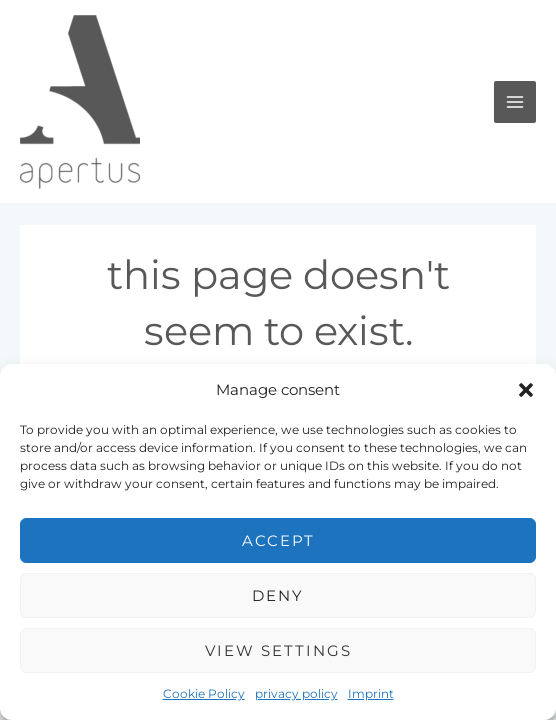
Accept (278, 540)
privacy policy (296, 693)
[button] (526, 390)
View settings (278, 650)
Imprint (371, 693)
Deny (278, 595)
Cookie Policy (204, 693)
